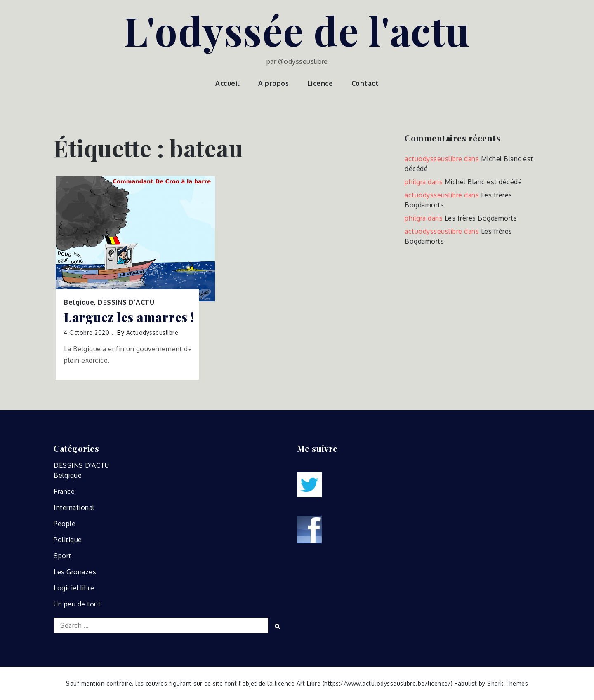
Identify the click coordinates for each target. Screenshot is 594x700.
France (64, 491)
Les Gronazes (75, 572)
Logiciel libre (74, 588)
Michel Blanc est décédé (483, 182)
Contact (365, 83)
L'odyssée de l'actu (297, 30)
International (74, 507)
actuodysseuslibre (152, 332)
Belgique (79, 302)
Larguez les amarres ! (129, 317)
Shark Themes (508, 683)
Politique (68, 540)
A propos (273, 83)
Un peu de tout (77, 604)
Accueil (228, 83)
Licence (320, 83)
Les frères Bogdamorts (481, 218)
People (65, 524)
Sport (62, 556)
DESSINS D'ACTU (126, 302)
